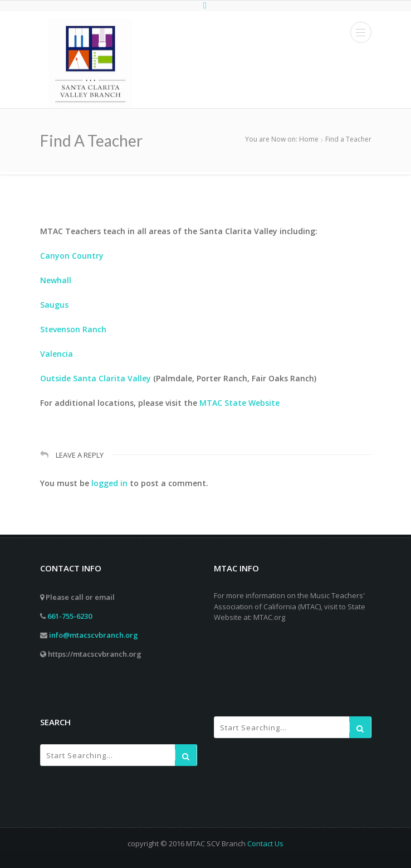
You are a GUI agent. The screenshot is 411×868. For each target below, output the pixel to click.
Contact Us (265, 843)
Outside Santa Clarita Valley (96, 378)
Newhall (56, 280)
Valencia (57, 354)
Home (309, 139)
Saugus (54, 305)
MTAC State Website (239, 403)
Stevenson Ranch (73, 329)
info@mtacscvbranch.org (94, 635)
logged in (109, 483)
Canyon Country (72, 256)
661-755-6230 (70, 616)
